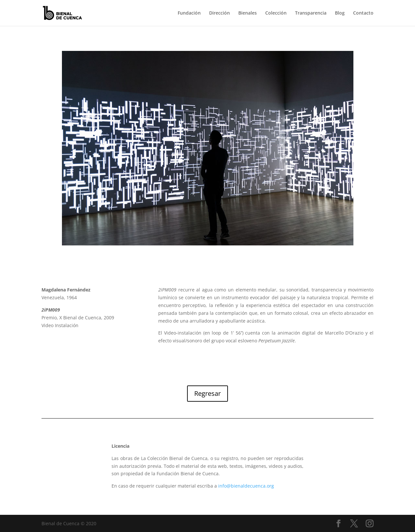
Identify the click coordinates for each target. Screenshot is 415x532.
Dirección (219, 13)
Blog (340, 13)
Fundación (189, 13)
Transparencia (311, 13)
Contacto (363, 13)
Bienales (248, 13)
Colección (276, 13)
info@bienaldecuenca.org (246, 486)
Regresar (207, 393)
